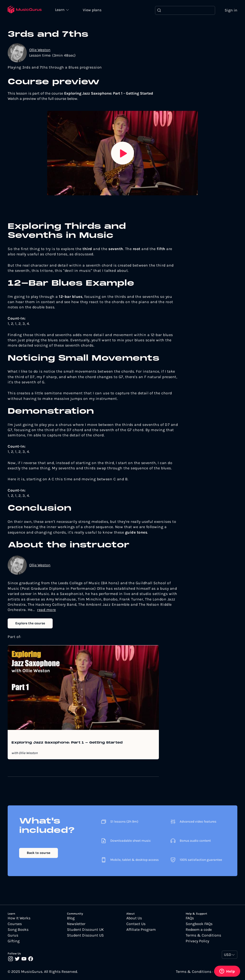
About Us (134, 918)
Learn (60, 10)
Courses (15, 924)
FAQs (190, 918)
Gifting (14, 941)
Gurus (13, 935)
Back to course (39, 853)
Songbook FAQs (199, 924)
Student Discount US (85, 935)
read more (47, 610)
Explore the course (30, 623)
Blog (71, 918)
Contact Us (136, 924)
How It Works (19, 918)
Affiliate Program (141, 930)
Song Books (18, 930)
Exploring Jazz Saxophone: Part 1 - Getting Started (67, 743)
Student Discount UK (85, 930)
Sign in (231, 10)
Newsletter (76, 924)
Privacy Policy (197, 941)
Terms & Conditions (203, 935)
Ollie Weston (40, 50)
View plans (92, 10)
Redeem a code (199, 930)
